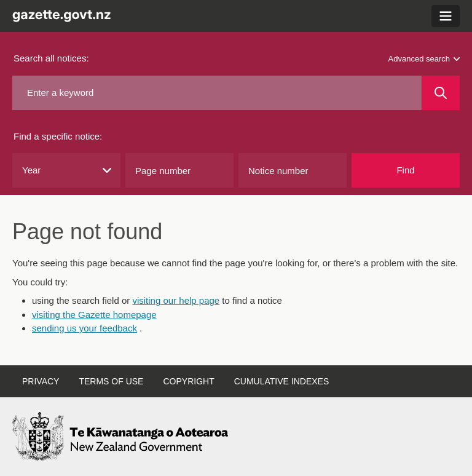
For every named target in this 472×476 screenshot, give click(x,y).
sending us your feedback (85, 328)
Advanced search (424, 59)
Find (405, 170)
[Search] (441, 93)
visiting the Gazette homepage (94, 315)
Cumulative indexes (282, 381)
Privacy (41, 381)
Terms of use (111, 381)
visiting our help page (176, 300)
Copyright (188, 381)
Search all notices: (51, 58)
